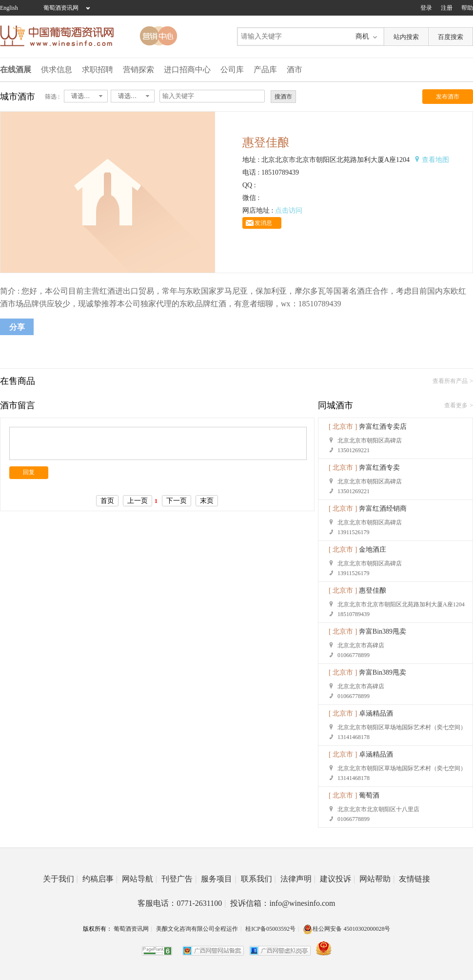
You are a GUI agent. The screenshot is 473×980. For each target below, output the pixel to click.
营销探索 (138, 70)
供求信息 (57, 70)
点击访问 (289, 210)
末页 (207, 501)
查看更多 (456, 405)
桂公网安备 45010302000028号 (346, 929)
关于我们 (60, 879)
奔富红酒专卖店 (383, 427)
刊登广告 (179, 879)
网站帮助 (377, 879)
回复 (29, 472)
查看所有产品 (450, 381)
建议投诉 (337, 879)
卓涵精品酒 (376, 713)
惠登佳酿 (373, 590)
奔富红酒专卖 (379, 468)
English (9, 8)
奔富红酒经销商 (383, 509)
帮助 (467, 8)
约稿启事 (100, 879)
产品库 (265, 70)
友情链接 (414, 879)
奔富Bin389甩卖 (383, 631)
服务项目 (218, 879)
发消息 (263, 223)
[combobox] (86, 96)
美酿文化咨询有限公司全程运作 (197, 929)
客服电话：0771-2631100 (182, 903)
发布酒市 (448, 97)
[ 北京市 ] (343, 427)
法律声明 (298, 879)
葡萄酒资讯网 (61, 8)
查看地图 (435, 160)
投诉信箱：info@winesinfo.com (283, 903)
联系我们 (258, 879)
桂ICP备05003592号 (270, 929)
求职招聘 (98, 70)
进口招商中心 (187, 70)
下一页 (177, 501)
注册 (447, 8)
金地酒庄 (373, 550)
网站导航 (139, 879)
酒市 (295, 70)
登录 (426, 8)
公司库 (232, 70)
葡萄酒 (369, 795)
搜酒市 (283, 97)
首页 (107, 501)
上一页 (138, 501)
